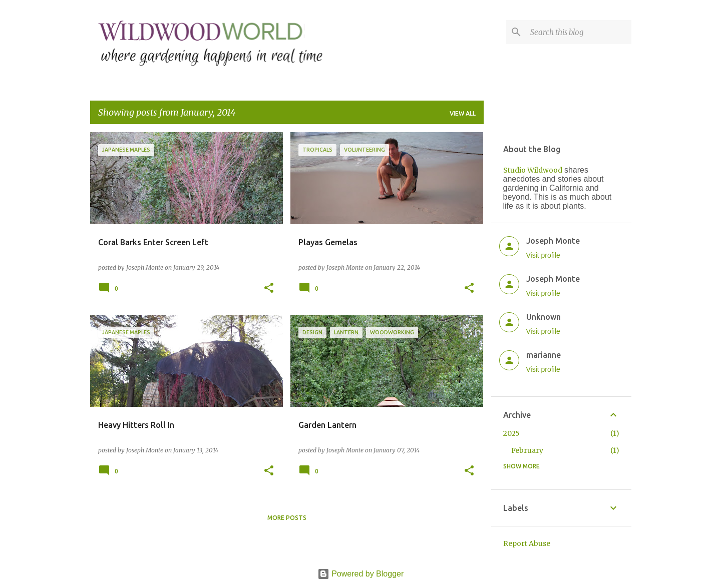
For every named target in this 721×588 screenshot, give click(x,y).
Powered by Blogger (361, 574)
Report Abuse (527, 543)
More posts (287, 518)
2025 (511, 433)
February (527, 450)
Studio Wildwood (533, 170)
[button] (269, 288)
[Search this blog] (579, 32)
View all (463, 113)
